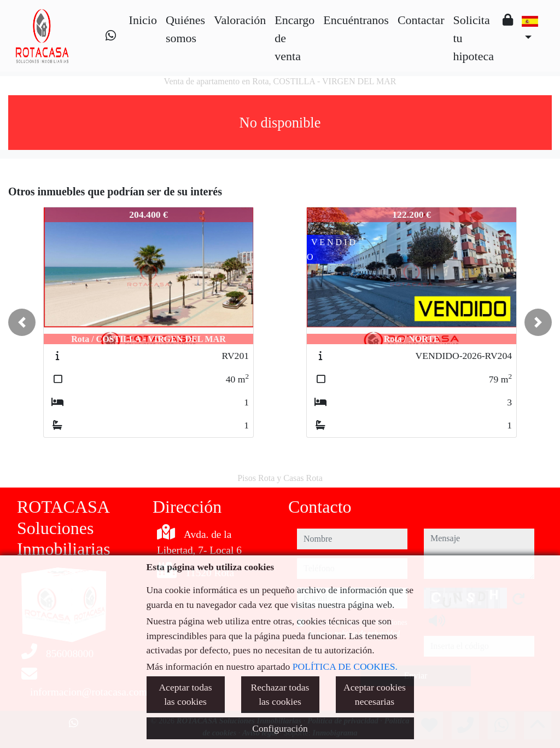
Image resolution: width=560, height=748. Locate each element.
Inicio (143, 20)
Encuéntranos (356, 20)
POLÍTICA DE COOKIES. (345, 666)
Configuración (280, 728)
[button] (22, 322)
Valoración (240, 20)
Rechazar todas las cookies (280, 694)
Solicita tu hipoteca (473, 38)
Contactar (421, 20)
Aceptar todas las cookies (185, 694)
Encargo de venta (294, 38)
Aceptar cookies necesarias (375, 694)
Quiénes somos (185, 29)
